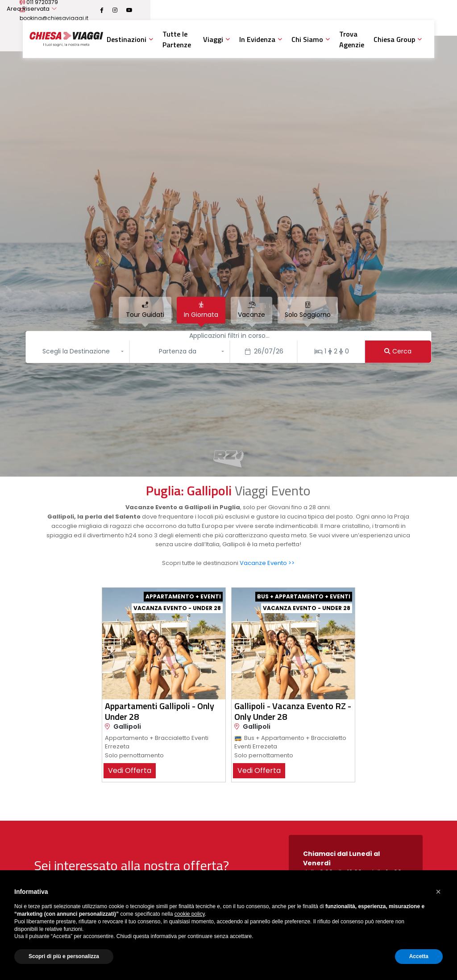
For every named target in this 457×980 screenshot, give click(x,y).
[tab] (145, 310)
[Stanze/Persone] (331, 352)
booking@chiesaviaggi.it (192, 10)
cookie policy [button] (190, 914)
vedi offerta (130, 770)
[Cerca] (398, 352)
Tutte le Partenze (177, 39)
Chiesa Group (394, 39)
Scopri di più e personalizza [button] (64, 956)
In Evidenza (257, 39)
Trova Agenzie (352, 39)
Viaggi (213, 39)
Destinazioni (127, 39)
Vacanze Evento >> (267, 563)
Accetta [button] (419, 956)
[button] (79, 352)
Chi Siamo (307, 39)
